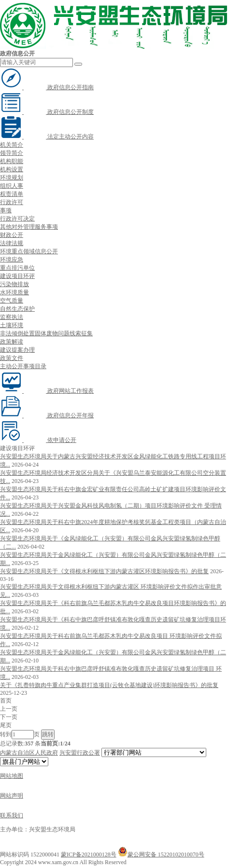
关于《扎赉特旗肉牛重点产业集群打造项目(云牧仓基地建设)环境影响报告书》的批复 (109, 685)
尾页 (6, 725)
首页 (6, 701)
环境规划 (12, 178)
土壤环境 (12, 325)
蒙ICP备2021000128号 (89, 854)
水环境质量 (14, 292)
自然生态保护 (17, 309)
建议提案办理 (17, 350)
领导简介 (12, 153)
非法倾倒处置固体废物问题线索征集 (46, 333)
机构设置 (12, 169)
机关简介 (12, 145)
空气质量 (12, 301)
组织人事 (12, 186)
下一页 (9, 717)
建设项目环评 (17, 276)
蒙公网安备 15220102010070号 (161, 854)
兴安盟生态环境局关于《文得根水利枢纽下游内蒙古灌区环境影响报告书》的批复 (104, 571)
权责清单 (12, 194)
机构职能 (12, 161)
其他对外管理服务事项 (29, 227)
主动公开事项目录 (23, 366)
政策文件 (12, 358)
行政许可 (12, 202)
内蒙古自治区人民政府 (29, 753)
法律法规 (12, 243)
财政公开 (12, 235)
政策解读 (12, 342)
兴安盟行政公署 (80, 753)
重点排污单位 (17, 268)
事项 (6, 210)
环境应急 (12, 260)
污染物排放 (14, 284)
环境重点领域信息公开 (29, 251)
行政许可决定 (17, 219)
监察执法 (12, 317)
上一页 (9, 709)
